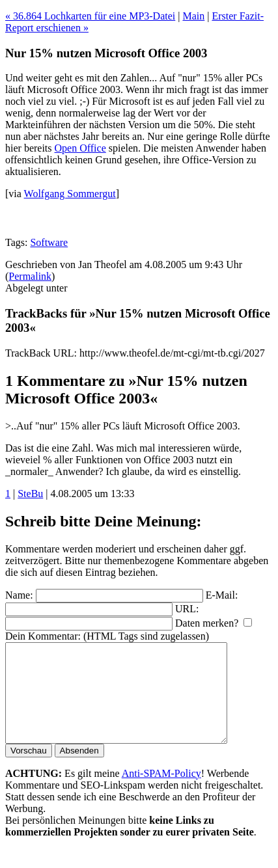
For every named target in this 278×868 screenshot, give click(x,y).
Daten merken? (207, 623)
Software (49, 242)
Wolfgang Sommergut (70, 194)
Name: (19, 595)
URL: (187, 609)
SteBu (30, 494)
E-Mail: (222, 595)
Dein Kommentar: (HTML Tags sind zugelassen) (107, 636)
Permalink (30, 276)
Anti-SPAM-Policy (161, 793)
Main (193, 16)
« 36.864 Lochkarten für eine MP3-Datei (90, 16)
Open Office (80, 148)
